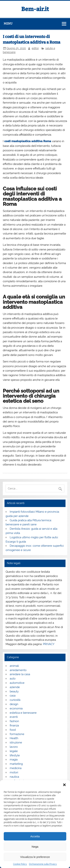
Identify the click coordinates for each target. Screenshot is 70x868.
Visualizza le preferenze (35, 857)
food (13, 730)
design (14, 704)
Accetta (35, 836)
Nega (35, 847)
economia (16, 708)
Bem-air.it (35, 9)
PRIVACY (49, 644)
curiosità (15, 700)
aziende (15, 687)
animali (14, 666)
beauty (14, 691)
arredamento (18, 670)
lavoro (14, 747)
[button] (64, 785)
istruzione (16, 743)
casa (13, 696)
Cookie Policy (20, 864)
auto (13, 679)
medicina (16, 768)
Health (14, 738)
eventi (14, 717)
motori (14, 772)
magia (14, 760)
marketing (16, 764)
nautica (14, 777)
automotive (17, 683)
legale (14, 751)
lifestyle (15, 755)
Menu (8, 24)
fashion (14, 721)
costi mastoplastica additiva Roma (28, 141)
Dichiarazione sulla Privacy (43, 864)
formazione (17, 734)
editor (35, 48)
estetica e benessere (23, 713)
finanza (14, 725)
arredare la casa (20, 674)
